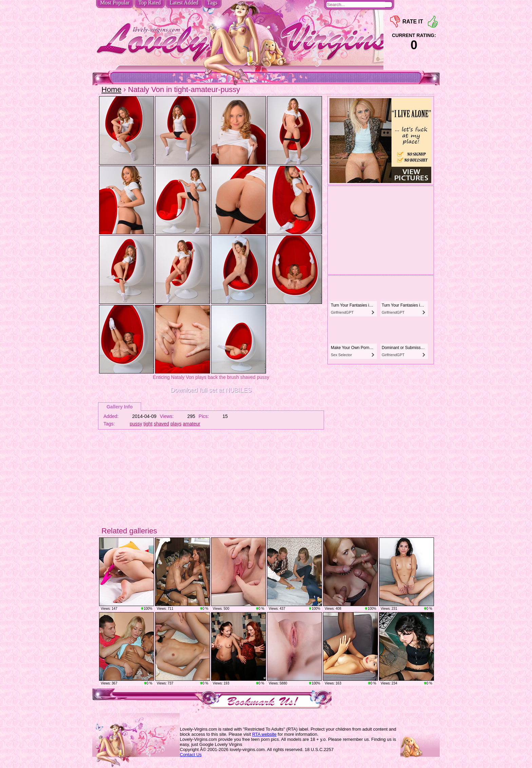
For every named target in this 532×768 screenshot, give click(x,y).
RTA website (264, 734)
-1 (395, 22)
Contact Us (191, 755)
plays (176, 424)
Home (111, 89)
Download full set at (211, 390)
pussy (136, 424)
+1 (433, 22)
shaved (161, 424)
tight (148, 424)
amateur (192, 424)
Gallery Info (120, 407)
